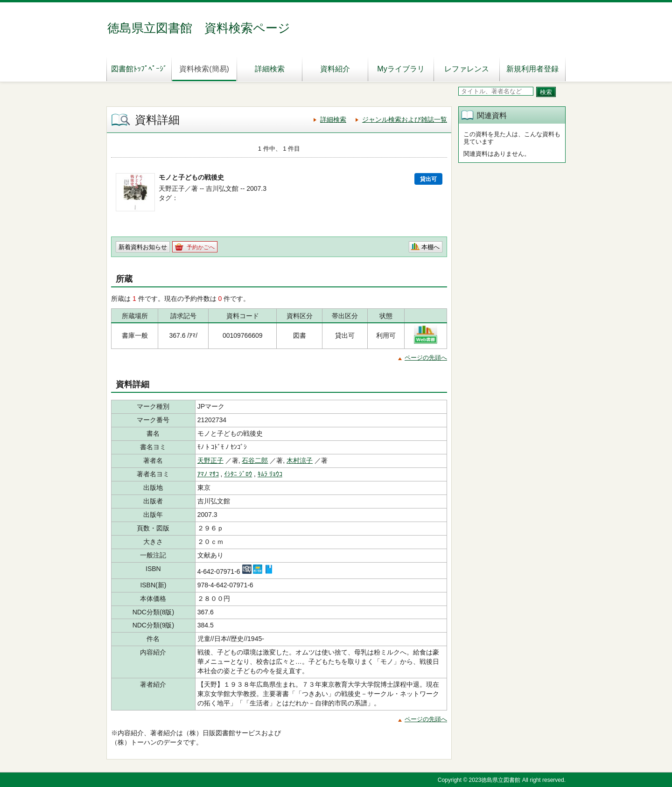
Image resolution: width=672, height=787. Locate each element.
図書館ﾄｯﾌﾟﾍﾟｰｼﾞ (139, 69)
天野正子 (210, 460)
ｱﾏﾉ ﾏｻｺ (208, 474)
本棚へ (430, 247)
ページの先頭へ (426, 358)
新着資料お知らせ (143, 247)
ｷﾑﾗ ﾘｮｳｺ (270, 474)
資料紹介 (335, 69)
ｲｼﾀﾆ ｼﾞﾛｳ (238, 474)
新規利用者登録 (532, 69)
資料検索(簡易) (204, 69)
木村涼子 (300, 460)
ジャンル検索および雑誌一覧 (405, 119)
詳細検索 (270, 69)
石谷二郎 (255, 460)
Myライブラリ (401, 69)
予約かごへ (201, 247)
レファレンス (467, 69)
